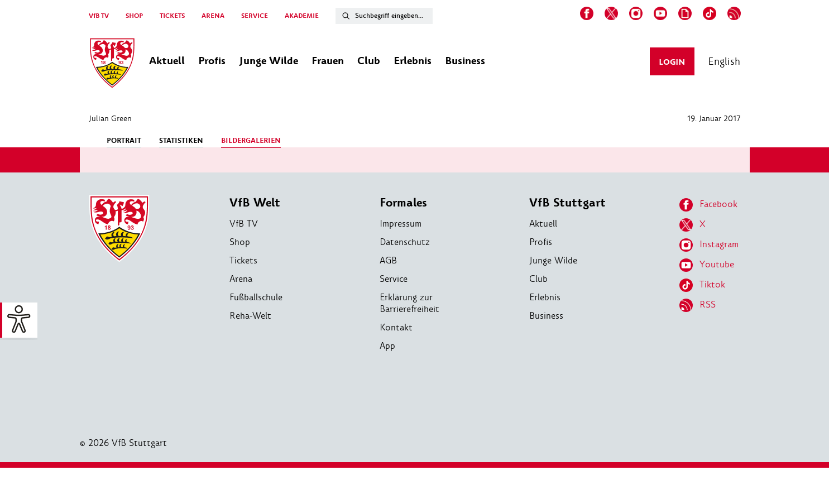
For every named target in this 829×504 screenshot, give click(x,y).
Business (546, 316)
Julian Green (110, 118)
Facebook (708, 205)
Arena (241, 279)
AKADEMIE (302, 16)
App (387, 346)
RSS (698, 305)
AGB (388, 260)
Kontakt (396, 327)
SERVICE (255, 16)
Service (394, 279)
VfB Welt (255, 203)
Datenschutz (405, 242)
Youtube (707, 265)
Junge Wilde (553, 260)
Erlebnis (545, 297)
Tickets (243, 260)
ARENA (213, 16)
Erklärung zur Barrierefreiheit (409, 303)
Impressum (401, 224)
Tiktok (702, 285)
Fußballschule (256, 297)
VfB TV (99, 16)
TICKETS (172, 16)
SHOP (134, 16)
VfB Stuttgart (567, 203)
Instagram (709, 245)
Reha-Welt (250, 316)
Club (538, 279)
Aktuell (543, 224)
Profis (541, 242)
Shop (240, 242)
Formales (403, 203)
